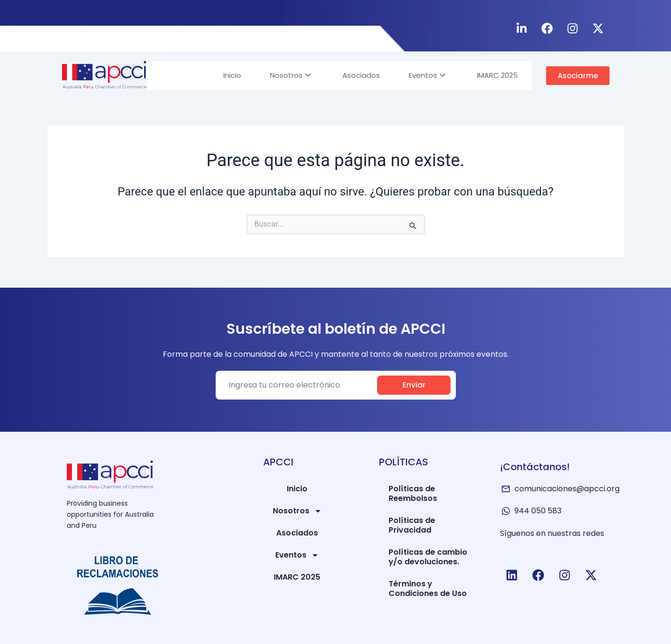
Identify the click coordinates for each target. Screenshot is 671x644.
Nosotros (290, 75)
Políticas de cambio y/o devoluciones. (428, 557)
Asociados (361, 75)
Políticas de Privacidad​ (412, 525)
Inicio (232, 75)
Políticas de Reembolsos (413, 493)
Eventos (427, 75)
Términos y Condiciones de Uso (428, 589)
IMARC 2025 (497, 75)
